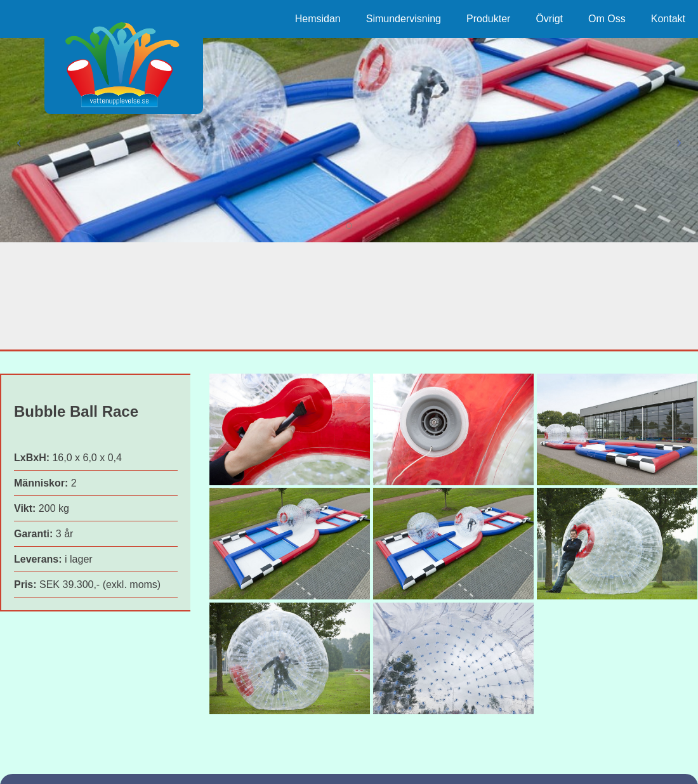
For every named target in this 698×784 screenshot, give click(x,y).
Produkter (488, 19)
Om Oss (607, 19)
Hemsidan (318, 19)
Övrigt (549, 19)
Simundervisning (404, 19)
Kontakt (668, 19)
